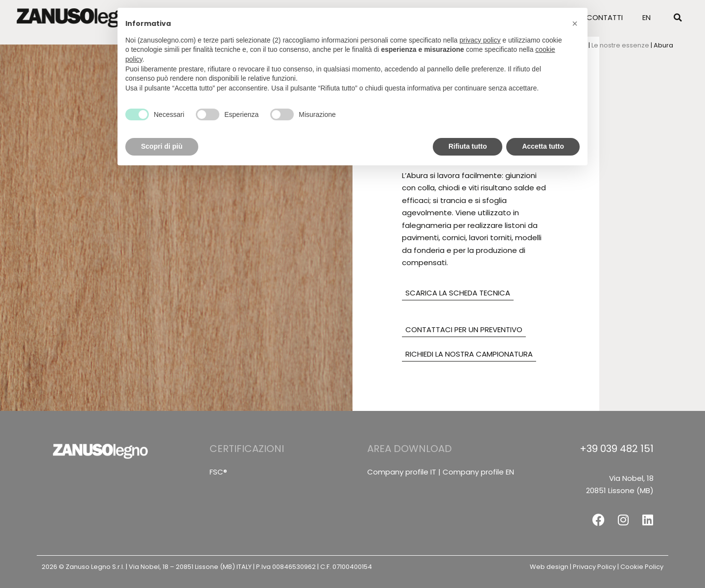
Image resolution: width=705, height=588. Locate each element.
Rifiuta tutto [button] (468, 146)
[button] (678, 17)
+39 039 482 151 (617, 449)
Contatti (605, 16)
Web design (549, 567)
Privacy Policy (594, 567)
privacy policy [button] (480, 40)
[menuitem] (646, 17)
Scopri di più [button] (162, 146)
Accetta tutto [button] (543, 146)
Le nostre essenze (620, 45)
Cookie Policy (642, 567)
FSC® (218, 472)
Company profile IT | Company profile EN (441, 472)
